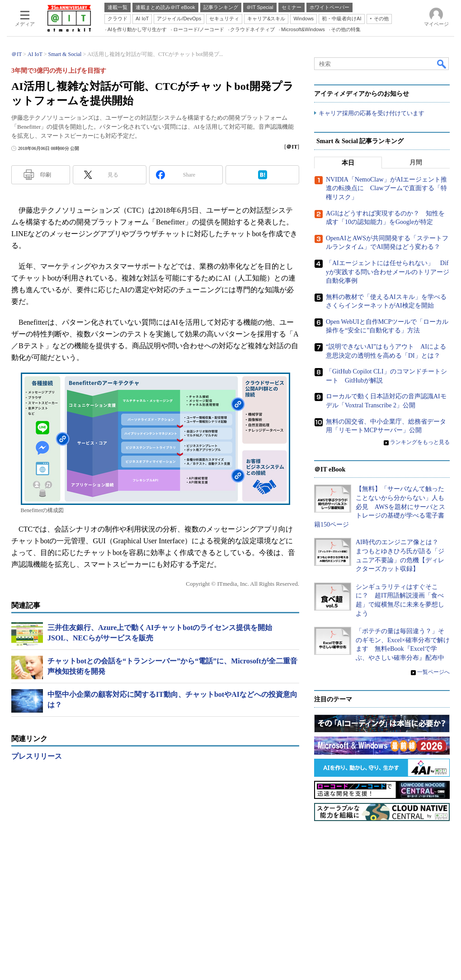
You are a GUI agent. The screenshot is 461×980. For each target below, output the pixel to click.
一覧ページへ (433, 672)
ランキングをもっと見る (420, 442)
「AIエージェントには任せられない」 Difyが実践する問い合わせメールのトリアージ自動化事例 (388, 272)
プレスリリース (37, 756)
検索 (442, 64)
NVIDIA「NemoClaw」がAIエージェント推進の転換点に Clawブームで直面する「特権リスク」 (386, 188)
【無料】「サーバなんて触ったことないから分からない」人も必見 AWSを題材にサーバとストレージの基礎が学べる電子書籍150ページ (380, 506)
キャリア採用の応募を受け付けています (372, 113)
